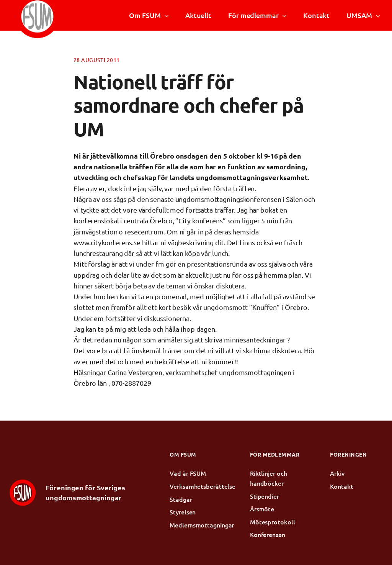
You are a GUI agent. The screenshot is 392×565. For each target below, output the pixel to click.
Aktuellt (198, 15)
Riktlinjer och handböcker (269, 478)
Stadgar (181, 499)
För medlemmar (253, 15)
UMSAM (359, 15)
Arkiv (337, 473)
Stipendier (265, 496)
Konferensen (268, 534)
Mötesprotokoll (273, 522)
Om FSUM (145, 15)
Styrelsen (183, 512)
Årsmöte (262, 509)
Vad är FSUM (188, 473)
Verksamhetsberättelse (196, 486)
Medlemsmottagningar (196, 525)
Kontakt (316, 15)
